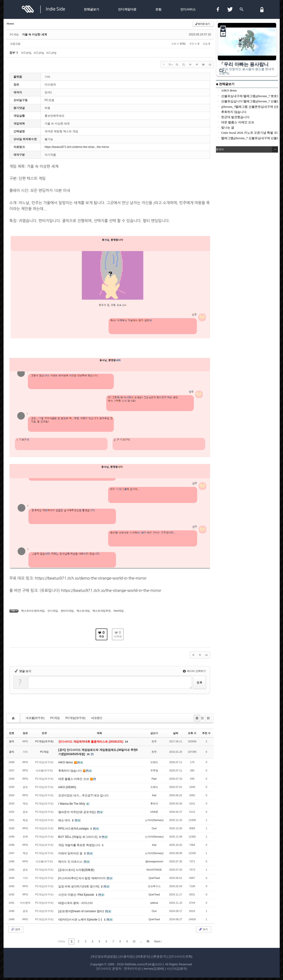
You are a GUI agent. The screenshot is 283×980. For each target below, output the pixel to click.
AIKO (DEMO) (67, 787)
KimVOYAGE (154, 870)
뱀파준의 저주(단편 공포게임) (77, 812)
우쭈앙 (154, 770)
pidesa (154, 903)
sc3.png (26, 53)
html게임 (119, 611)
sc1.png (51, 53)
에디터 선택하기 (194, 671)
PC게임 (55, 718)
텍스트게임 (83, 611)
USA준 (154, 812)
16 (88, 754)
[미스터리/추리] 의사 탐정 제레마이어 (82, 878)
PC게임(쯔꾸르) (75, 718)
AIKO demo (66, 762)
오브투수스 (154, 886)
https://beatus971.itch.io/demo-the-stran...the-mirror (77, 147)
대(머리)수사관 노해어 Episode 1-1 (81, 920)
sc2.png (39, 53)
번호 (12, 733)
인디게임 (53, 611)
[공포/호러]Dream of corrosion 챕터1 (82, 911)
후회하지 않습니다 (70, 771)
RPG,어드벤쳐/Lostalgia (74, 829)
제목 (99, 733)
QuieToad (154, 878)
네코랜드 (97, 718)
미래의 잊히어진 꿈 (71, 853)
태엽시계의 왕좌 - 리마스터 (76, 903)
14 (126, 742)
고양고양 (15, 44)
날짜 (176, 733)
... (141, 941)
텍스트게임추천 (102, 611)
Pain (154, 779)
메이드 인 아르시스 (71, 862)
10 (134, 941)
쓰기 (203, 929)
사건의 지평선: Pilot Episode (77, 895)
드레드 (154, 762)
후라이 (154, 804)
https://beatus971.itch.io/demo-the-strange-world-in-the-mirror (91, 578)
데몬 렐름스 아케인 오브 (74, 779)
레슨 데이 (65, 820)
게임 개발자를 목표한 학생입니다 (80, 845)
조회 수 (192, 733)
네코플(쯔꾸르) (35, 718)
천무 (154, 741)
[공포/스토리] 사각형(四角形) (76, 870)
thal (154, 795)
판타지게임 (67, 611)
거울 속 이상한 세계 (34, 34)
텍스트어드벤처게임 (33, 611)
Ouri (154, 828)
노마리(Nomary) (154, 820)
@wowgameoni (154, 861)
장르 (25, 733)
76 (148, 941)
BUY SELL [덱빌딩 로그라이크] (78, 837)
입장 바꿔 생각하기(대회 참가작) (79, 886)
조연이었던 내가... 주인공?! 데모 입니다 (83, 795)
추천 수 (206, 733)
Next (158, 941)
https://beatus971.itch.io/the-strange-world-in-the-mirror (111, 590)
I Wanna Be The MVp (72, 804)
